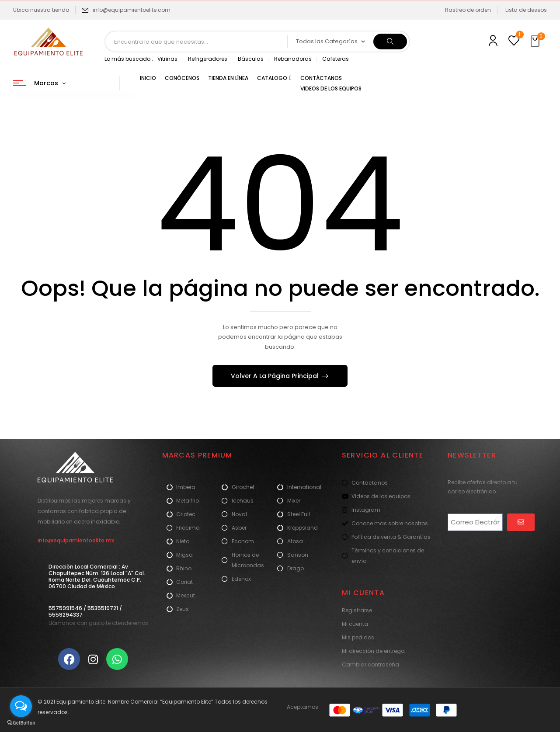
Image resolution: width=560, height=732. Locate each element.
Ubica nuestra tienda (41, 10)
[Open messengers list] (21, 706)
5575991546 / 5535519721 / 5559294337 (85, 611)
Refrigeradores (208, 59)
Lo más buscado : (129, 59)
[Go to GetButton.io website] (21, 723)
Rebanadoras (293, 59)
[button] (536, 42)
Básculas (251, 59)
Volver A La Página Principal (276, 376)
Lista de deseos (526, 10)
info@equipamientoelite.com (132, 10)
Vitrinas (167, 59)
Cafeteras (336, 59)
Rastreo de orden (468, 10)
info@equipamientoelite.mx (76, 540)
